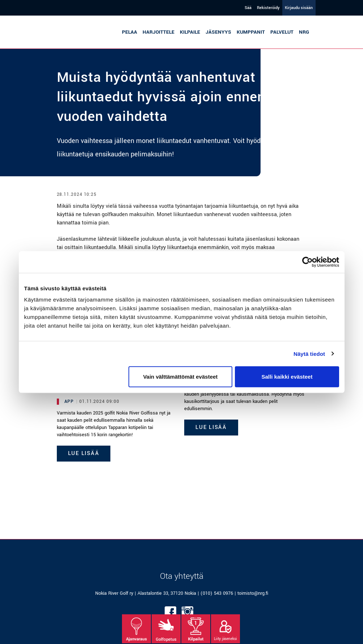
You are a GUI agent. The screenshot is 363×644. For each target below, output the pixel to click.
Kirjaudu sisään (299, 8)
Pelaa (130, 32)
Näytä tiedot (309, 353)
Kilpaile (190, 32)
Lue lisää (84, 453)
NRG (304, 32)
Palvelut (282, 32)
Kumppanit (251, 32)
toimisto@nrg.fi (253, 593)
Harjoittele (159, 32)
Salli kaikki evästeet (287, 377)
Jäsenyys (218, 32)
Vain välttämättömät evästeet (180, 377)
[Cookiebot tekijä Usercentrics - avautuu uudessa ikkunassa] (307, 262)
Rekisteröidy (268, 8)
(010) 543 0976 (217, 593)
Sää (248, 8)
